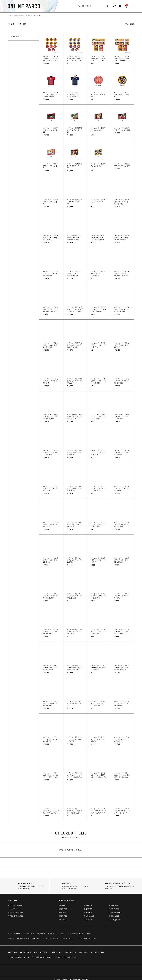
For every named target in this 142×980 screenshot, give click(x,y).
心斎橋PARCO (114, 916)
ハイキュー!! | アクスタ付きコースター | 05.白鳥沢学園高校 (98, 238)
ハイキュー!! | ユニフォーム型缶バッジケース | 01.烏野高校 (75, 94)
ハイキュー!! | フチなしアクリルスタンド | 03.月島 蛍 (75, 524)
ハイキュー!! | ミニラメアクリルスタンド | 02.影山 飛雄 (98, 632)
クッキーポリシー (69, 938)
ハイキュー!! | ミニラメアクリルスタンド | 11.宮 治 (75, 560)
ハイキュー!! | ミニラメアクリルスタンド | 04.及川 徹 (51, 632)
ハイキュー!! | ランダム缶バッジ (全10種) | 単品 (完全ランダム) (122, 775)
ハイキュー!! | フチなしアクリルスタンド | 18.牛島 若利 (98, 381)
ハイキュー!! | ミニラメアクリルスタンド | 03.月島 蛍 (75, 632)
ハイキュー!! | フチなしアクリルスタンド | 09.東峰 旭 (122, 453)
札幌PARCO (63, 905)
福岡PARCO (88, 920)
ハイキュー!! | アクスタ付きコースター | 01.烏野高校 (98, 273)
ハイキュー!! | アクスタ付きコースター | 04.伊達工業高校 (122, 238)
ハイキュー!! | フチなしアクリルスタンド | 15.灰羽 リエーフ (75, 417)
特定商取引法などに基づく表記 (79, 934)
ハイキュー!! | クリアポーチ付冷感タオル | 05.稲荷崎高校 (51, 668)
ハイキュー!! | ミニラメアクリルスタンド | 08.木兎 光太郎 (51, 596)
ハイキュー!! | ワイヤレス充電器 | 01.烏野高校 (122, 94)
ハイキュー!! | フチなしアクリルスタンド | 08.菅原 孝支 (51, 488)
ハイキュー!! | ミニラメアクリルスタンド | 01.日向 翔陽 (122, 632)
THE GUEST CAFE (97, 952)
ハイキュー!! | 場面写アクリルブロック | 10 (75, 130)
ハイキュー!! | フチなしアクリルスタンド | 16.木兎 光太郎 (51, 417)
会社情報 (11, 938)
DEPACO (58, 957)
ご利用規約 (61, 934)
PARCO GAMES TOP (16, 916)
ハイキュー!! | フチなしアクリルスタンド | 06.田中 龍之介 (98, 488)
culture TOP (12, 909)
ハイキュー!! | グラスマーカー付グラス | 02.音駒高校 (122, 703)
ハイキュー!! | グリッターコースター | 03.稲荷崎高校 (75, 739)
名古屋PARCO (89, 916)
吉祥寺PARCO (64, 913)
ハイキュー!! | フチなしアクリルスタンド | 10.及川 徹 (98, 453)
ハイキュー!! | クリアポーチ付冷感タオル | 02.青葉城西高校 (122, 668)
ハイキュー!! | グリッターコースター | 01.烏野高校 (122, 739)
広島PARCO (63, 920)
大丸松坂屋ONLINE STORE (42, 957)
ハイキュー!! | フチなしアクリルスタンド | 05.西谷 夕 (122, 488)
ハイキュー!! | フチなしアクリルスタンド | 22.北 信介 (98, 345)
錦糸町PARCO (114, 909)
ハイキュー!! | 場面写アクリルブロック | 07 (51, 166)
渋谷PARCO (88, 909)
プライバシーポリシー (52, 938)
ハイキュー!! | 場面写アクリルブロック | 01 (98, 202)
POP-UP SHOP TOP (15, 913)
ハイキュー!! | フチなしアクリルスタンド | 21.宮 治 (122, 345)
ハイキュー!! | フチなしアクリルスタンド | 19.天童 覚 (75, 381)
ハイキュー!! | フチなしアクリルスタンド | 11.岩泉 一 (75, 453)
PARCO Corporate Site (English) (29, 938)
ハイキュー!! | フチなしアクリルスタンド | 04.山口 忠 (51, 524)
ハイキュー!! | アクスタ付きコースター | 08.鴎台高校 (122, 202)
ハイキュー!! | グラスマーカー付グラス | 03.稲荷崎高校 (98, 703)
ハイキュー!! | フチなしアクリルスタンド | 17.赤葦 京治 (122, 381)
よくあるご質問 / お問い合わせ (34, 934)
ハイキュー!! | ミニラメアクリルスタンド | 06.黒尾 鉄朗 (98, 596)
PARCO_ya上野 (115, 920)
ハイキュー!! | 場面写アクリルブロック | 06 (75, 166)
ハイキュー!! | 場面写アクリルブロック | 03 (51, 202)
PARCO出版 (83, 952)
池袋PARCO (63, 909)
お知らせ (51, 934)
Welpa (26, 957)
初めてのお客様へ (14, 934)
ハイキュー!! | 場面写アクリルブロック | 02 (75, 202)
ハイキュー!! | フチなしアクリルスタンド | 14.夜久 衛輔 (98, 417)
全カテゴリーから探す (16, 905)
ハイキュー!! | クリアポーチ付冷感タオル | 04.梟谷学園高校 (75, 668)
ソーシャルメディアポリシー (88, 938)
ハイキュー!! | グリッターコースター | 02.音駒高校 (98, 739)
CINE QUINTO (70, 952)
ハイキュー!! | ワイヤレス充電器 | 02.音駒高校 (98, 94)
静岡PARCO (63, 916)
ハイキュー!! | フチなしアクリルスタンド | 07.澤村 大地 (75, 488)
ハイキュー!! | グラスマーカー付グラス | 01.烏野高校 (51, 739)
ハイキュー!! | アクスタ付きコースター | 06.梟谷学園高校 (75, 238)
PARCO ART (12, 952)
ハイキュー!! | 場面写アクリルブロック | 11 (51, 130)
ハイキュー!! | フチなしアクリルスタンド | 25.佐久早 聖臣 (122, 309)
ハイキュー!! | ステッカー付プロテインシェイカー (75, 703)
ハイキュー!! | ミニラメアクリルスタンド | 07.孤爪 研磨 (75, 596)
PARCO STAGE (26, 952)
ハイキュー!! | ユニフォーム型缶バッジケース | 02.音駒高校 (51, 94)
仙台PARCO (88, 905)
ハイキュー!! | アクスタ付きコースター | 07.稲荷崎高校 (51, 238)
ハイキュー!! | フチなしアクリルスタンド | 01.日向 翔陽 (122, 524)
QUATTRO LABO (56, 952)
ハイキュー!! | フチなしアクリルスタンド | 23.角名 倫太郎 (75, 345)
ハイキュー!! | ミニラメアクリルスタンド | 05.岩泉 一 (122, 596)
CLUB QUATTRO (41, 952)
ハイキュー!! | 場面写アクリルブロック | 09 (98, 130)
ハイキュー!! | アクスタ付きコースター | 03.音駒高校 (51, 273)
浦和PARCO (113, 905)
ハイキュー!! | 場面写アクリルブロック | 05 (98, 166)
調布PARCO (88, 913)
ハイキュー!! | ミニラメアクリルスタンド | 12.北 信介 (51, 560)
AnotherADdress (70, 957)
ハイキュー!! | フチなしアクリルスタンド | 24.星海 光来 (51, 345)
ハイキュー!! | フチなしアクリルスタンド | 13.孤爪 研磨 (122, 417)
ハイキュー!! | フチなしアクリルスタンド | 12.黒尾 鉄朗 (51, 453)
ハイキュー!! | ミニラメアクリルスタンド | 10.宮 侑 (98, 560)
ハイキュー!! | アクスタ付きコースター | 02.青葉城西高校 (75, 273)
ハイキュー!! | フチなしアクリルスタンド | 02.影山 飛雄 (98, 524)
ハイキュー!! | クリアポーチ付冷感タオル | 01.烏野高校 (51, 703)
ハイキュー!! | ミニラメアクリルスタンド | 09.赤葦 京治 (122, 560)
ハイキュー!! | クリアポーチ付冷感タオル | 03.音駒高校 (98, 668)
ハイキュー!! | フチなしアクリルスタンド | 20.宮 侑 (51, 381)
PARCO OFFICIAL (15, 957)
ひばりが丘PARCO (116, 913)
